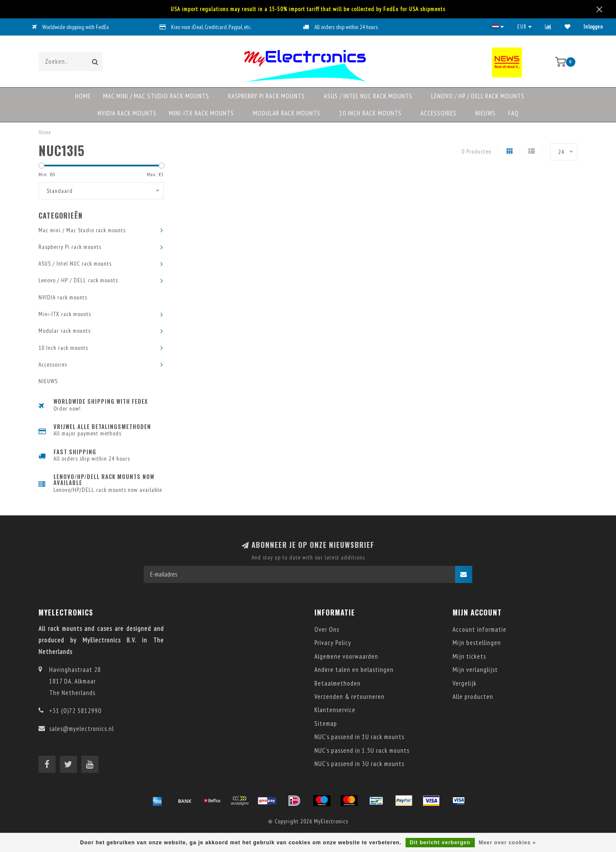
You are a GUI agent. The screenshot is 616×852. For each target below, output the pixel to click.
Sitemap (326, 723)
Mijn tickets (469, 656)
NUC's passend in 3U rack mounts (359, 764)
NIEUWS (486, 113)
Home (83, 96)
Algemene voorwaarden (346, 656)
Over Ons (327, 629)
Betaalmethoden (338, 683)
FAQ (514, 113)
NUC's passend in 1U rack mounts (359, 737)
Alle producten (473, 697)
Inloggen (593, 27)
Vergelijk (465, 683)
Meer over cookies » (507, 843)
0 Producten (477, 151)
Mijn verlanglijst (475, 670)
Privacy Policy (333, 643)
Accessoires (438, 113)
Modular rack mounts (287, 113)
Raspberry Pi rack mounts (267, 96)
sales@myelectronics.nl (81, 729)
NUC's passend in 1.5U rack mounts (362, 750)
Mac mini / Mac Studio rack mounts (156, 96)
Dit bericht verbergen (440, 843)
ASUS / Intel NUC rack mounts (368, 96)
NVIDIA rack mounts (127, 113)
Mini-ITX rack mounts (201, 113)
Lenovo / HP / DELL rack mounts (478, 96)
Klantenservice (335, 710)
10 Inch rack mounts (370, 113)
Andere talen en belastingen (354, 670)
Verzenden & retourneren (349, 697)
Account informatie (480, 629)
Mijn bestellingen (477, 643)
